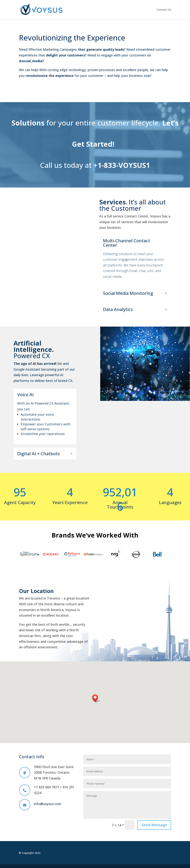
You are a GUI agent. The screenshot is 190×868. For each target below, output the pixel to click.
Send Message (154, 825)
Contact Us (164, 10)
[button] (96, 698)
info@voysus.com (48, 804)
